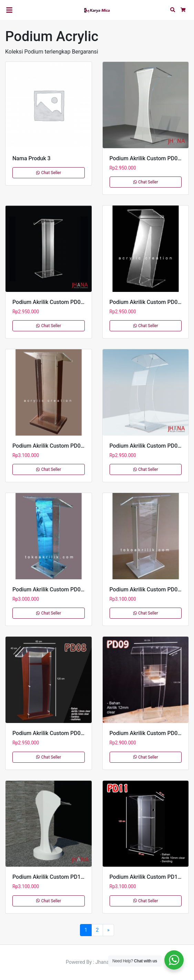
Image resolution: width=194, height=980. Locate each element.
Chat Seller (48, 173)
